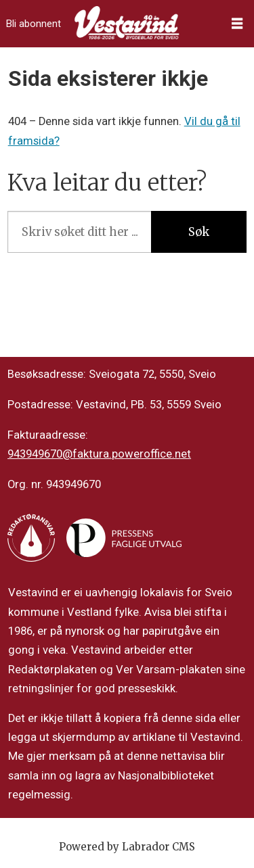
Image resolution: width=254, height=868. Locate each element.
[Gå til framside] (127, 23)
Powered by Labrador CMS (127, 847)
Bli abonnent (34, 24)
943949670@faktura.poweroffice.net (99, 454)
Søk (199, 232)
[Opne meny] (237, 24)
